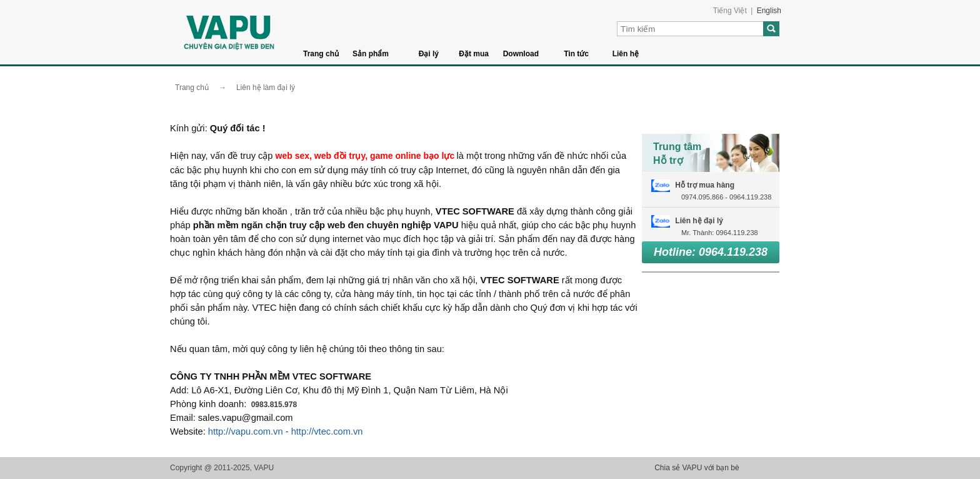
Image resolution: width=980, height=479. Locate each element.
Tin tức (576, 54)
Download (521, 54)
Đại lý (429, 54)
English (769, 11)
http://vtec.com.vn (327, 431)
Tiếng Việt (730, 11)
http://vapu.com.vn (246, 431)
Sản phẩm (371, 54)
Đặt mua (474, 54)
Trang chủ (321, 54)
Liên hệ (626, 54)
